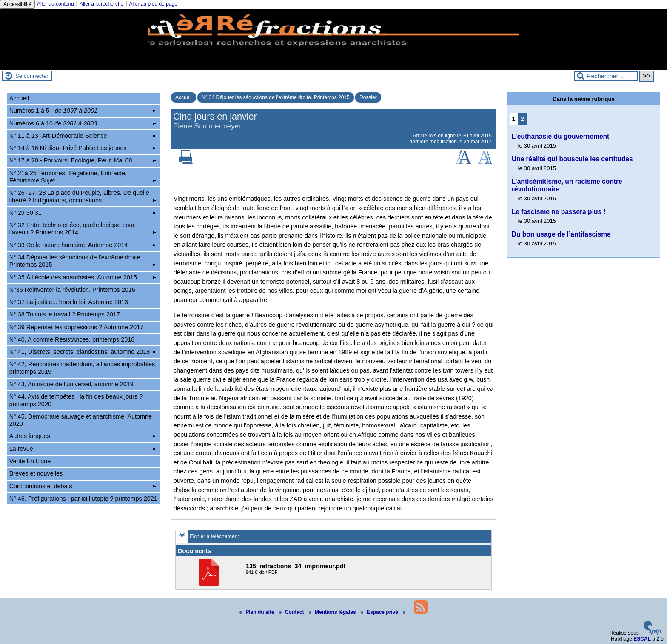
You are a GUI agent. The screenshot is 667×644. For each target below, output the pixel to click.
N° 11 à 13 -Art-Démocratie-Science (83, 136)
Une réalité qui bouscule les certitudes (572, 159)
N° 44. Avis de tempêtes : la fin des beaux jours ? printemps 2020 (76, 400)
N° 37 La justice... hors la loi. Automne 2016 (69, 302)
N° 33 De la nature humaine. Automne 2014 (83, 245)
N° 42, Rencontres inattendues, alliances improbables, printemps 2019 (83, 368)
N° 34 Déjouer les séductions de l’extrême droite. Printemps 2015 (276, 97)
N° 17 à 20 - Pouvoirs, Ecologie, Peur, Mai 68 (83, 160)
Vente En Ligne (30, 461)
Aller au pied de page (153, 4)
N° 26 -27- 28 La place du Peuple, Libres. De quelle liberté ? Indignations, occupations (83, 196)
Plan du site (258, 612)
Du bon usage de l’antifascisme (561, 234)
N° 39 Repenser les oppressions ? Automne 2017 (76, 327)
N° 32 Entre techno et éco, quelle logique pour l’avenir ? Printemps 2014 (83, 229)
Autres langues (83, 436)
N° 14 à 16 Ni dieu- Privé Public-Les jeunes (83, 148)
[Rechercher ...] (606, 76)
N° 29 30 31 (83, 213)
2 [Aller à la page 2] (522, 119)
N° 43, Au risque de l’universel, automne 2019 (71, 384)
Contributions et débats (83, 486)
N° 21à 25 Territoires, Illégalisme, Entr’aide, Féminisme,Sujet (83, 177)
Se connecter (32, 76)
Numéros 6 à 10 (83, 123)
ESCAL (642, 639)
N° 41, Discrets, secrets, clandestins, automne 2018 (83, 352)
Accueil (184, 97)
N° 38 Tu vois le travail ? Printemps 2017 (65, 314)
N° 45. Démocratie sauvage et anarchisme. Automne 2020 (81, 420)
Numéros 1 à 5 (83, 111)
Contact (292, 612)
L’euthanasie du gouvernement (561, 136)
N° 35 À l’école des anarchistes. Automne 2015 (83, 277)
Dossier (368, 97)
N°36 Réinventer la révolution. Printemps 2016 (72, 290)
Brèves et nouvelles (36, 473)
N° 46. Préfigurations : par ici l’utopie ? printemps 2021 (83, 499)
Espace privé (380, 612)
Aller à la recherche (101, 4)
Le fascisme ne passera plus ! (559, 212)
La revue (83, 449)
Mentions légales (333, 612)
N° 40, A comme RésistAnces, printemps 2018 (72, 339)
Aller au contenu (56, 4)
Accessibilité (17, 4)
